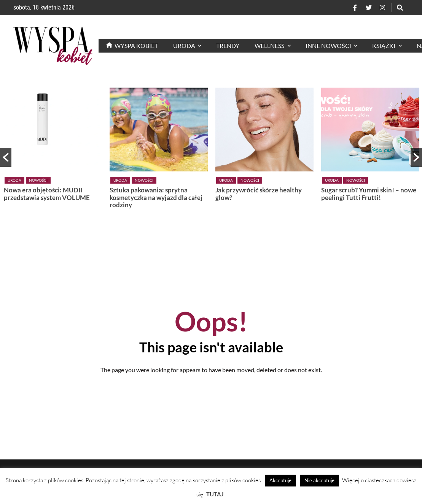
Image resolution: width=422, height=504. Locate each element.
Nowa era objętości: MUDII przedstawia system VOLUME (47, 194)
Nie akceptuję (319, 480)
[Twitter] (369, 8)
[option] (53, 146)
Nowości (38, 180)
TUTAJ (215, 494)
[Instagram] (382, 8)
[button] (6, 157)
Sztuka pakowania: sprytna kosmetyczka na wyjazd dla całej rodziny (156, 198)
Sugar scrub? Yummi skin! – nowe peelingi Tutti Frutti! (369, 194)
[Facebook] (355, 8)
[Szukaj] (400, 8)
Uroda (14, 180)
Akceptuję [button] (280, 480)
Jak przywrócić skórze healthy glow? (259, 194)
